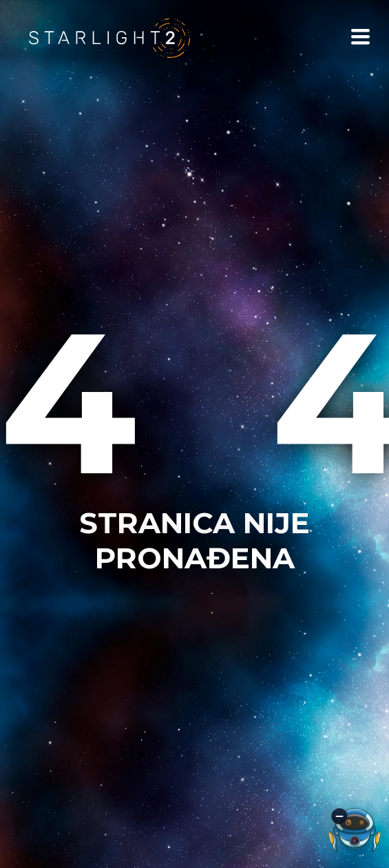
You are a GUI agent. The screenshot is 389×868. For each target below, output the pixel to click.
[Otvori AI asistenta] (355, 830)
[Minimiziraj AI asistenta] (339, 816)
